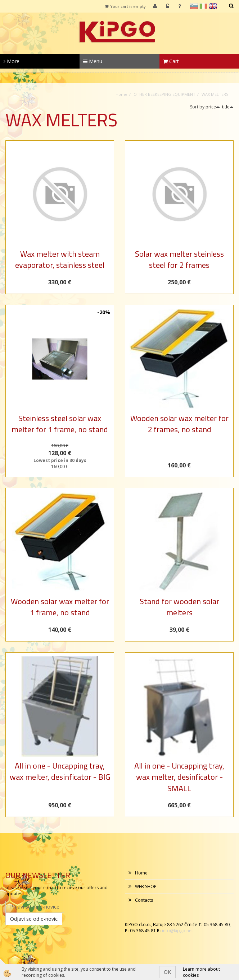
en (213, 6)
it (203, 6)
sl (194, 6)
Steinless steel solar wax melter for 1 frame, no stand (60, 424)
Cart (171, 61)
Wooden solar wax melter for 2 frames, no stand (179, 424)
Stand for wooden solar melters (179, 607)
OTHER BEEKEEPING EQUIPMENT (164, 94)
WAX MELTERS (215, 94)
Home (121, 94)
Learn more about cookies (201, 972)
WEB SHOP (146, 886)
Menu (93, 61)
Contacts (144, 900)
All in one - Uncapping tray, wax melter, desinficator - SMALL (179, 777)
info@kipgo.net (177, 931)
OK (167, 972)
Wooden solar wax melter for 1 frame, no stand (60, 607)
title (228, 107)
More (12, 61)
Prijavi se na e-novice (35, 907)
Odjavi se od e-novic (34, 919)
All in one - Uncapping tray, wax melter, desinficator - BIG (60, 771)
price (213, 107)
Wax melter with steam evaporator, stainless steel (60, 259)
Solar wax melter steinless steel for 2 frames (179, 259)
